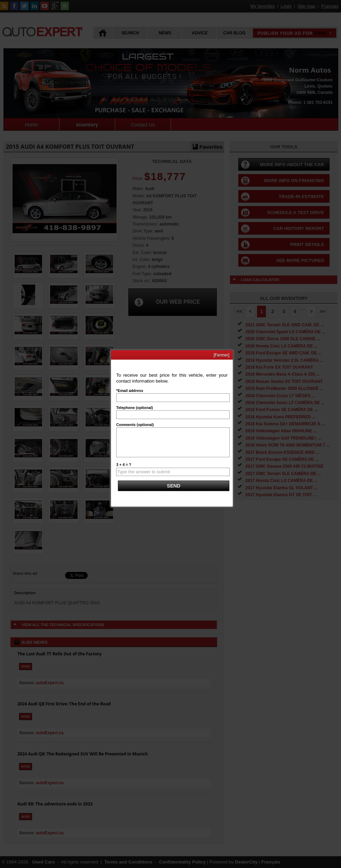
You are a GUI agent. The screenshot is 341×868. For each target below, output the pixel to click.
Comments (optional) (135, 425)
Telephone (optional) (134, 408)
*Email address (130, 391)
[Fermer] (221, 355)
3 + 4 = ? (124, 465)
